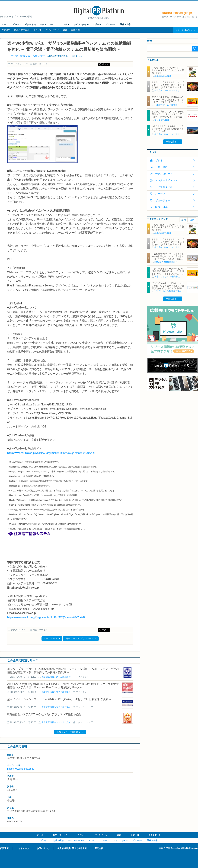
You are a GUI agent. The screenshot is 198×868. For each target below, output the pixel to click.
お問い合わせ (43, 848)
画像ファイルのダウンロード (79, 638)
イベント (37, 30)
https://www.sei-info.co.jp (21, 769)
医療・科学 (125, 25)
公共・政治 (31, 25)
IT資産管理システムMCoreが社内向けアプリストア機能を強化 (44, 714)
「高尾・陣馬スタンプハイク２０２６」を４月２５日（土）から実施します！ (168, 70)
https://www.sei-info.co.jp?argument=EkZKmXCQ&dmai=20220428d (47, 617)
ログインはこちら (184, 30)
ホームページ (50, 638)
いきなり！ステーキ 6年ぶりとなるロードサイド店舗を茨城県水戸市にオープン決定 (168, 129)
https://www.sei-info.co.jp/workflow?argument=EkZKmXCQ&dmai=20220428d (51, 453)
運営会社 (99, 848)
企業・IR (75, 30)
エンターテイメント (166, 180)
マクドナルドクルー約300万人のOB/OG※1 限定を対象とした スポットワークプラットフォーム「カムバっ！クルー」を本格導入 (168, 101)
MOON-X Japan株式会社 (166, 262)
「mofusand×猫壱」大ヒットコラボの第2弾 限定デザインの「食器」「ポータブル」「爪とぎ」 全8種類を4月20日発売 (168, 258)
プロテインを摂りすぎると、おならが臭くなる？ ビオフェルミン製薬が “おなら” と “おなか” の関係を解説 (168, 287)
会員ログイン (155, 835)
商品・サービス (22, 30)
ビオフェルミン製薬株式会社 (168, 291)
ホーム (5, 25)
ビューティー (163, 200)
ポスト (105, 64)
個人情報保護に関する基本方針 (72, 848)
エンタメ (65, 25)
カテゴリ (6, 30)
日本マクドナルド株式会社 (167, 105)
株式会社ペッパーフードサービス (170, 90)
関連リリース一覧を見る (69, 732)
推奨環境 (4, 848)
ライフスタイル (81, 25)
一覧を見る (171, 142)
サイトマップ (23, 848)
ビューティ (111, 25)
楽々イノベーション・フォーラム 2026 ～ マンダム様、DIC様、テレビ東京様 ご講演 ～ (59, 699)
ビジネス (17, 25)
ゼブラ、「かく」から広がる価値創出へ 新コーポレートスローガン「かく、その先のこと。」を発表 (168, 114)
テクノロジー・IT (48, 25)
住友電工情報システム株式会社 (28, 56)
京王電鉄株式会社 (163, 76)
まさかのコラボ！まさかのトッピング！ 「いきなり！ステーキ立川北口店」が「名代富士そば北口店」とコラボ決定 (168, 86)
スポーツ (97, 25)
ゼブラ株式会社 (162, 120)
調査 (65, 30)
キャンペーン (52, 30)
